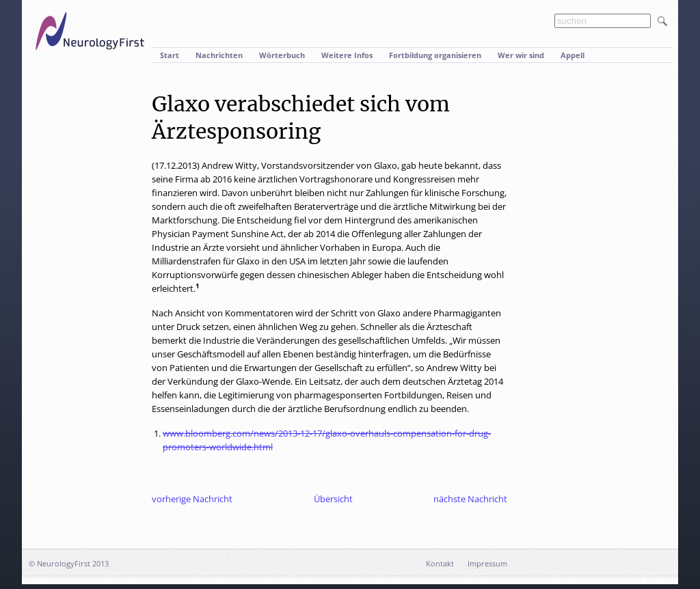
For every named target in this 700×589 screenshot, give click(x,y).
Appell (573, 55)
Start (170, 55)
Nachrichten (219, 55)
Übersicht (333, 499)
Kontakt (440, 563)
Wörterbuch (282, 55)
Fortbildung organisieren (435, 55)
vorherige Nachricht (192, 499)
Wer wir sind (521, 55)
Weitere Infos (347, 55)
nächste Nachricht (470, 499)
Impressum (487, 563)
